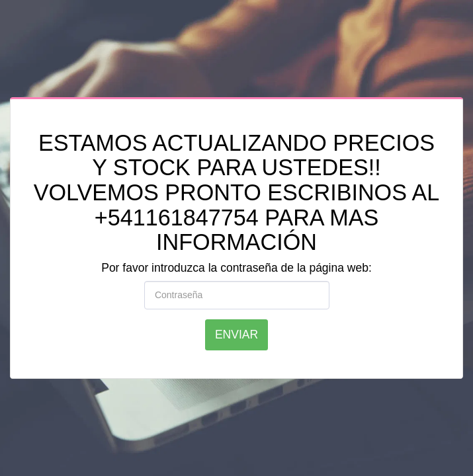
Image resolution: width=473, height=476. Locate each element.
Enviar (236, 335)
